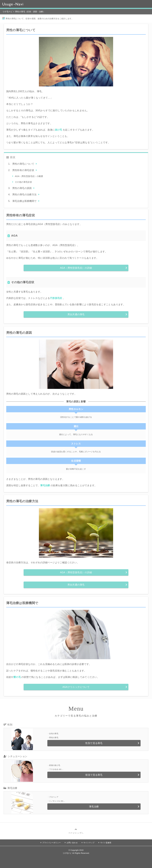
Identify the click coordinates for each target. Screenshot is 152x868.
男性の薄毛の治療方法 (24, 195)
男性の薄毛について (23, 164)
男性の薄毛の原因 (22, 188)
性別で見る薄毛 (94, 743)
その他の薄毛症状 (23, 182)
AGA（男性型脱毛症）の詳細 (76, 268)
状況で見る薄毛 (94, 775)
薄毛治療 (45, 485)
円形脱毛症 (56, 298)
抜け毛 (59, 130)
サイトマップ (89, 843)
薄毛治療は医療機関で (24, 201)
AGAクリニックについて (76, 687)
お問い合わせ (72, 843)
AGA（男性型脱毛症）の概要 (29, 176)
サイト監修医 (106, 843)
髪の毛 (17, 677)
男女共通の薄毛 (76, 314)
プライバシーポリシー (52, 843)
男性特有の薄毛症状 (23, 170)
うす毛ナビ (7, 12)
